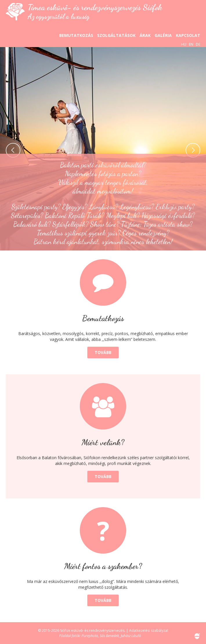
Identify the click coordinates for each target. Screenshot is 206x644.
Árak (145, 35)
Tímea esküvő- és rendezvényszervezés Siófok (95, 11)
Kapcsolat (188, 35)
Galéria (163, 35)
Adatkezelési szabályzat (149, 630)
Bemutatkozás (76, 35)
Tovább (103, 352)
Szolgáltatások (116, 35)
